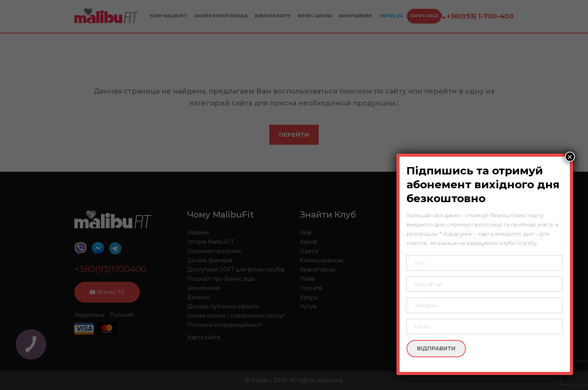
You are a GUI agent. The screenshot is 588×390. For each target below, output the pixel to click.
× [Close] (570, 157)
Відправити (436, 348)
